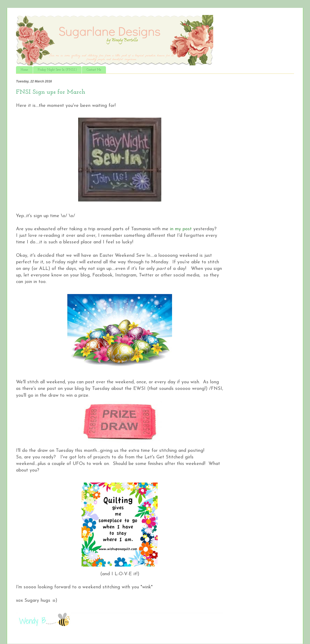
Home (24, 70)
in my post (182, 229)
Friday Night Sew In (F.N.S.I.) (57, 70)
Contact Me (94, 70)
